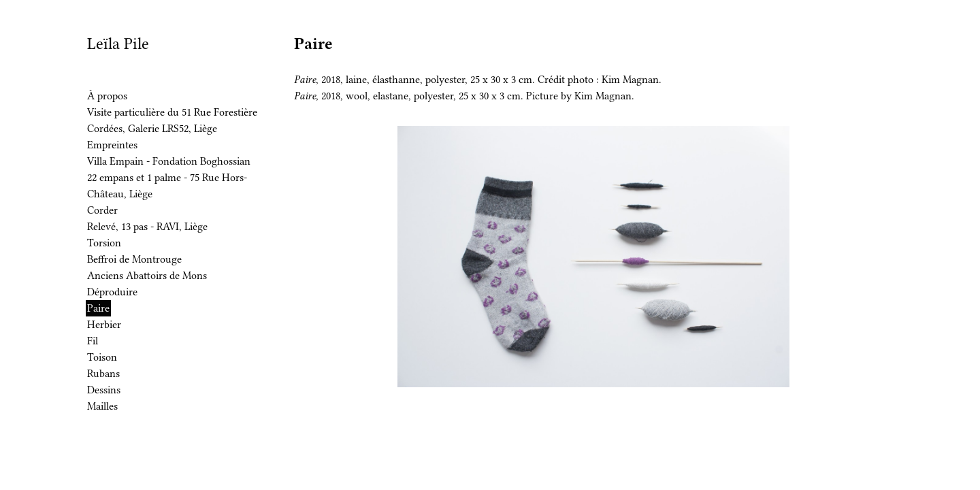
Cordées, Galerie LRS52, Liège (152, 129)
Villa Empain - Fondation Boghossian (169, 161)
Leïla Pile (118, 44)
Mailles (102, 406)
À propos (107, 96)
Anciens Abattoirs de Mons (147, 276)
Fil (93, 341)
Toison (102, 357)
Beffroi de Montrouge (134, 259)
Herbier (104, 325)
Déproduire (112, 292)
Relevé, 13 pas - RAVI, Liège (147, 227)
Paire (98, 308)
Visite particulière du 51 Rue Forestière (172, 112)
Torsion (104, 243)
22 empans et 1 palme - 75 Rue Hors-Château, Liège (167, 186)
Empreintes (112, 145)
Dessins (104, 390)
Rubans (103, 374)
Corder (102, 210)
